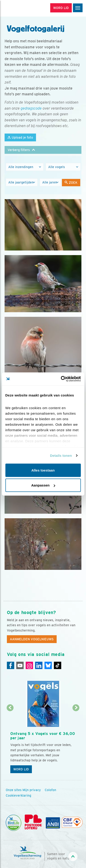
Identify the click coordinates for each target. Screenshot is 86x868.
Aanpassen (43, 485)
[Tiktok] (58, 665)
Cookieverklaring (18, 795)
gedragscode (31, 108)
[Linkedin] (39, 665)
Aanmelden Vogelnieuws (32, 639)
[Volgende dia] (76, 742)
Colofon (50, 790)
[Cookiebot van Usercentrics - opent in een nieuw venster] (61, 379)
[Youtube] (20, 665)
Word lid (21, 769)
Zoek (71, 183)
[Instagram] (29, 665)
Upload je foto (20, 137)
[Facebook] (11, 665)
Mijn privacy (32, 790)
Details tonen (61, 456)
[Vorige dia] (10, 742)
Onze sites (14, 790)
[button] (43, 150)
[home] (23, 8)
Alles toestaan (43, 470)
